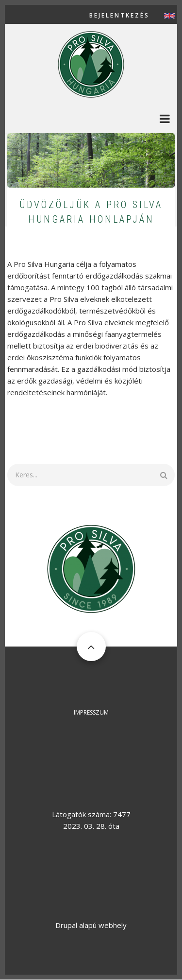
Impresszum (91, 712)
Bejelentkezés (119, 16)
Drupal (66, 925)
